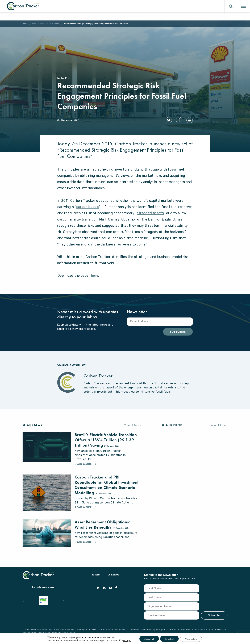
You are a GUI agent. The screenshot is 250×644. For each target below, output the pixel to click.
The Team (95, 580)
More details (199, 639)
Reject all (176, 639)
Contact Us (113, 580)
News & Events (40, 24)
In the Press (57, 24)
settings (130, 640)
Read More (84, 466)
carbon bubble (88, 205)
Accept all (154, 639)
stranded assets (150, 211)
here (95, 274)
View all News (132, 423)
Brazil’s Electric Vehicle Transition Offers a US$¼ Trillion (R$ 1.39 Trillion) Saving (107, 438)
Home (25, 24)
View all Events (218, 423)
